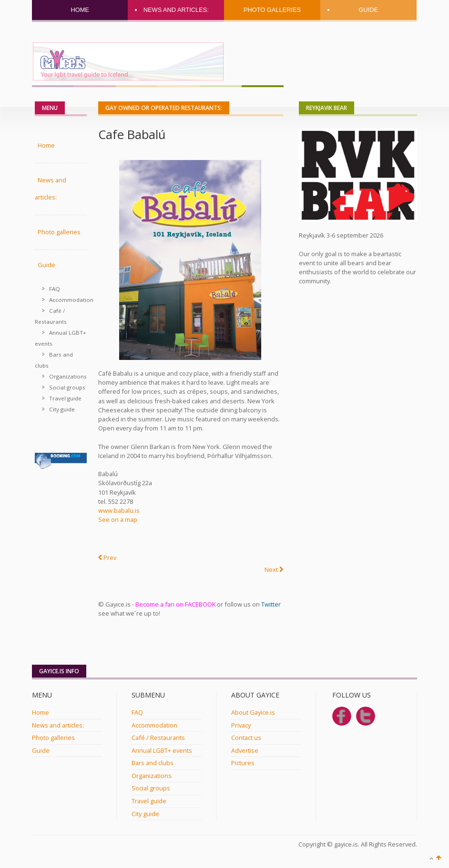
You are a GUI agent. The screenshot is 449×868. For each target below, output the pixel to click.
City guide (62, 409)
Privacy (241, 725)
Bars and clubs (54, 360)
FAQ (55, 289)
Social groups (67, 387)
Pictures (243, 763)
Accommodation (68, 300)
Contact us (246, 738)
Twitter (271, 604)
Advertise (245, 750)
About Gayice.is (253, 712)
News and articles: (176, 10)
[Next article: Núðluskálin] (274, 570)
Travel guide (65, 398)
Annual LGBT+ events (61, 338)
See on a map (118, 519)
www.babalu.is (119, 510)
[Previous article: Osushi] (107, 558)
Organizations (68, 376)
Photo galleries (272, 10)
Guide (368, 10)
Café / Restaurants (51, 316)
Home (80, 10)
